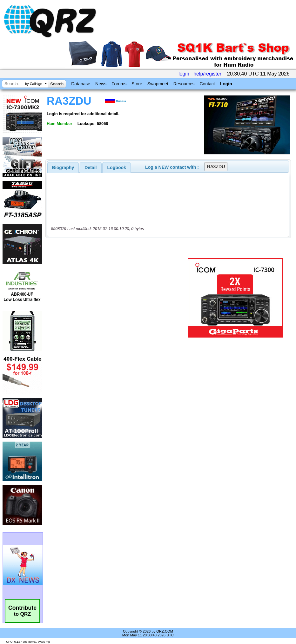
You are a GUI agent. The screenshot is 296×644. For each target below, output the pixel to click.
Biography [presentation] (63, 168)
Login (226, 84)
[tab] (63, 168)
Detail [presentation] (91, 168)
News (101, 84)
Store (137, 84)
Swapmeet (158, 84)
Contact (207, 84)
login (184, 74)
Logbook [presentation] (117, 168)
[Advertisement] (118, 298)
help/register (207, 74)
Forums (119, 84)
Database (81, 84)
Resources (184, 84)
